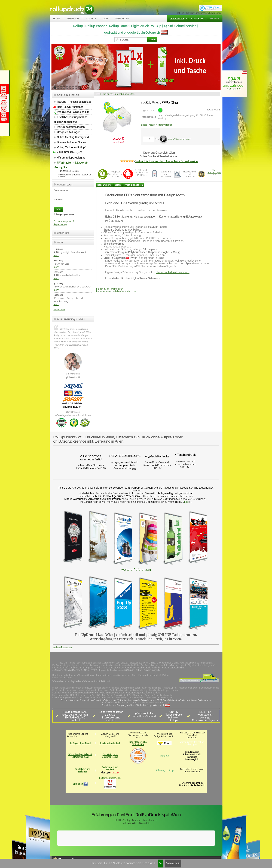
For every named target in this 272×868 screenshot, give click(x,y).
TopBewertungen (214, 171)
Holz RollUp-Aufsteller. (70, 107)
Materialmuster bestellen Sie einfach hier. (116, 291)
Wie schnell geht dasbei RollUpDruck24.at (80, 756)
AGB (106, 19)
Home (56, 19)
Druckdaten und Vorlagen (82, 770)
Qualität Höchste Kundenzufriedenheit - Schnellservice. (166, 161)
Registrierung (60, 224)
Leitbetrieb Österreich (110, 778)
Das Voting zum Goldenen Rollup (110, 756)
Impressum (73, 19)
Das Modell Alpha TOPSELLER (138, 743)
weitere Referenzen (136, 570)
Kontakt (91, 19)
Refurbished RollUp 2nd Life (73, 112)
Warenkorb (177, 19)
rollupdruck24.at (153, 851)
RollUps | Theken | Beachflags (74, 102)
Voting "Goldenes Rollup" (71, 147)
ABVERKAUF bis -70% (69, 153)
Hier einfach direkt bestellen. (173, 272)
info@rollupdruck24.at (212, 13)
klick (187, 502)
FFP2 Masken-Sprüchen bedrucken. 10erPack (75, 176)
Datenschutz (173, 863)
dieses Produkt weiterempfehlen (157, 125)
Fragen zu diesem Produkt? (109, 289)
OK (161, 863)
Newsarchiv (59, 310)
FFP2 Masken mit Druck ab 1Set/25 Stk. (115, 94)
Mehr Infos (211, 842)
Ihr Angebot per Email (80, 743)
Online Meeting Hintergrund (73, 137)
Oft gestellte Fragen (69, 132)
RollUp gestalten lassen (71, 127)
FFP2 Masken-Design (68, 171)
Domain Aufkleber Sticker (72, 142)
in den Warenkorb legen (179, 139)
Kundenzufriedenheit (110, 743)
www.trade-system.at (186, 851)
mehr (56, 256)
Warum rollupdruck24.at (71, 158)
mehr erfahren (234, 89)
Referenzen (122, 19)
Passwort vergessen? (64, 221)
